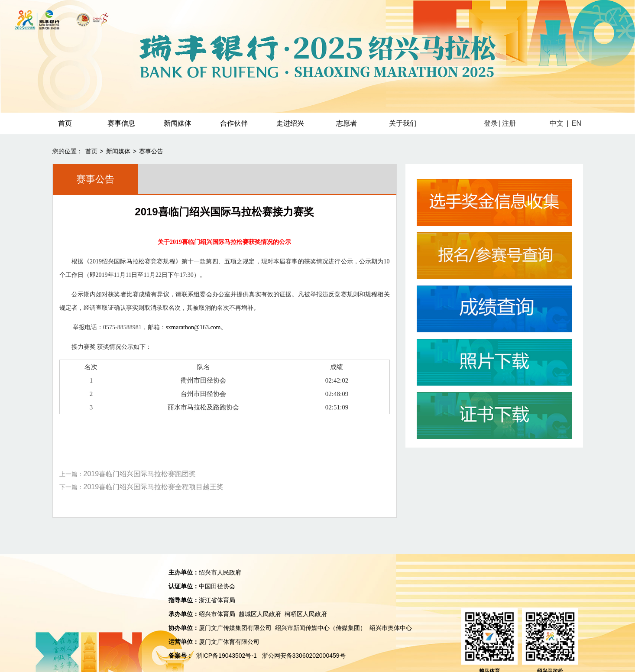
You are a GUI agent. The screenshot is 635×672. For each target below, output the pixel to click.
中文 (557, 123)
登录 (491, 123)
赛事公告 (151, 151)
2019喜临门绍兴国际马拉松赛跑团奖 (140, 474)
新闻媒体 (178, 123)
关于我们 (403, 123)
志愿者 (347, 123)
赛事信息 (121, 123)
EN (577, 123)
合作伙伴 (234, 123)
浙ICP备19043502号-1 (227, 656)
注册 (509, 123)
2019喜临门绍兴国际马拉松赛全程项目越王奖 (154, 487)
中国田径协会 (217, 586)
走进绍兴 (290, 123)
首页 (65, 123)
